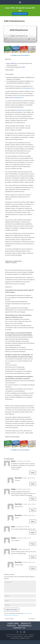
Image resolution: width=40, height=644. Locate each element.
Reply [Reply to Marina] (33, 472)
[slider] (16, 39)
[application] (19, 39)
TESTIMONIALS (25, 626)
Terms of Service (18, 636)
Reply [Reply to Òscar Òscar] (33, 484)
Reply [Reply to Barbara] (33, 544)
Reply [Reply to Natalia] (33, 499)
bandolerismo (21, 110)
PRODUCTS (26, 623)
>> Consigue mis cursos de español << (20, 55)
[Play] (5, 39)
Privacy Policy (28, 636)
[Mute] (29, 39)
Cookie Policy (15, 638)
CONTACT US (19, 628)
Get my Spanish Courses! (20, 14)
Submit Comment (12, 610)
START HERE (13, 623)
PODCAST (11, 626)
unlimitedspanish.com (28, 88)
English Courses (25, 638)
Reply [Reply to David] (33, 533)
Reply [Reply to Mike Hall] (33, 557)
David (13, 527)
